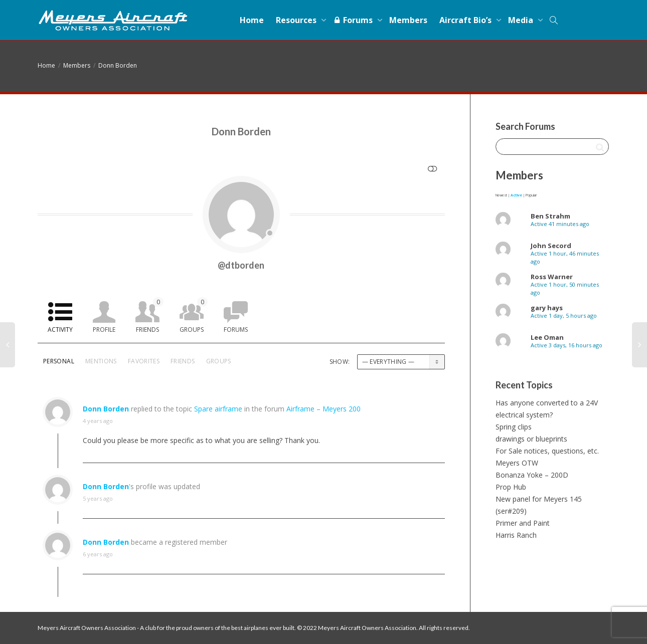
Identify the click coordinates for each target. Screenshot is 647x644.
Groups (194, 315)
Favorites (144, 361)
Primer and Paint (523, 523)
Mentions (101, 361)
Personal (59, 361)
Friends (150, 315)
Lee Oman (547, 337)
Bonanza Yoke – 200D (532, 475)
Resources (297, 20)
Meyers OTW (517, 463)
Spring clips (514, 427)
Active (516, 195)
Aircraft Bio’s (466, 20)
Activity (60, 330)
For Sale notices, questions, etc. (547, 451)
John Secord (551, 246)
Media (522, 20)
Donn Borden (118, 65)
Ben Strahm (550, 216)
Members (408, 20)
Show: (340, 362)
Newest (501, 195)
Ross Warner (552, 277)
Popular (531, 195)
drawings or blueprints (531, 439)
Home (252, 20)
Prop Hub (511, 487)
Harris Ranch (516, 535)
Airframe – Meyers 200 (323, 409)
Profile (104, 330)
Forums (354, 20)
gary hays (547, 308)
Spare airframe (218, 409)
